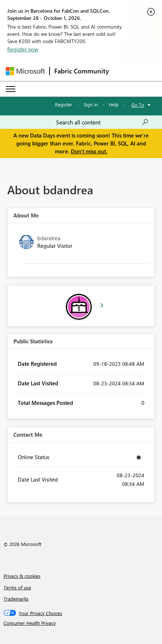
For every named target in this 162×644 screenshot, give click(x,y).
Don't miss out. (89, 151)
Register (64, 104)
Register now (23, 49)
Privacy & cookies (22, 576)
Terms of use (17, 587)
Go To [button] (138, 105)
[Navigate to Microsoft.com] (25, 71)
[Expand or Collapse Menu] (10, 89)
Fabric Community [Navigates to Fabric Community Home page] (82, 71)
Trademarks (16, 599)
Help (114, 104)
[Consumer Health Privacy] (81, 623)
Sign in (91, 104)
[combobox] (102, 122)
